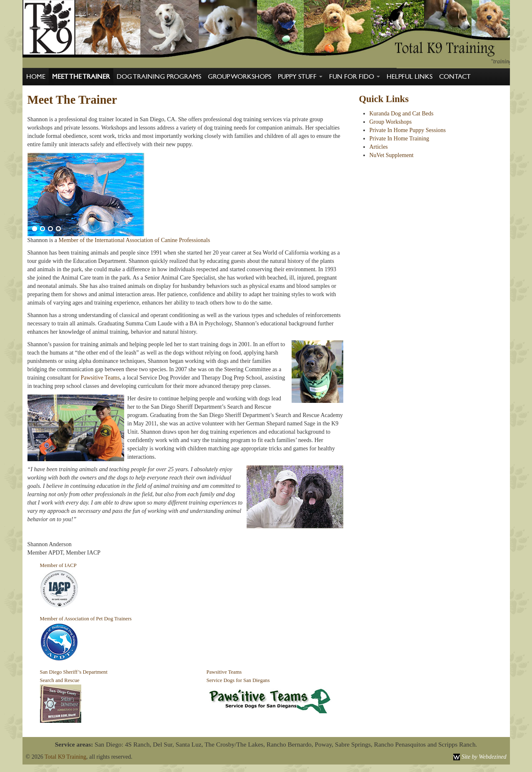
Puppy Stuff (300, 77)
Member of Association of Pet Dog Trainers (86, 619)
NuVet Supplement (392, 155)
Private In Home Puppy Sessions (408, 130)
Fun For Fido (355, 77)
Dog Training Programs (159, 77)
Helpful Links (410, 77)
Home (36, 77)
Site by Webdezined (484, 757)
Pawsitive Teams (100, 378)
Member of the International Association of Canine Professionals (135, 240)
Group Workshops (240, 77)
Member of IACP (58, 565)
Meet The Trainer (81, 77)
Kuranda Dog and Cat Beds (402, 114)
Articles (379, 147)
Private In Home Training (400, 139)
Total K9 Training (65, 757)
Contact (455, 77)
